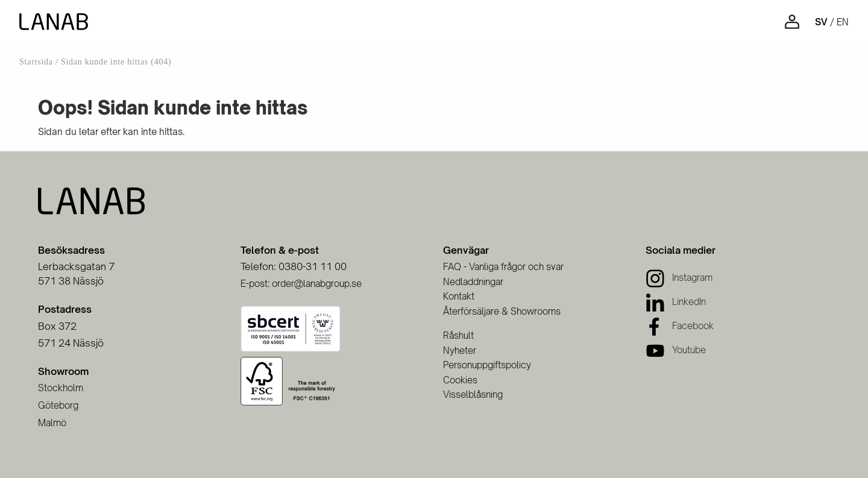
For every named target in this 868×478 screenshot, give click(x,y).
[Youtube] (676, 350)
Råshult (458, 335)
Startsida (36, 62)
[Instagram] (679, 278)
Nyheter (460, 351)
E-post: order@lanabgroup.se (301, 284)
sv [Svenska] (821, 22)
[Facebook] (680, 326)
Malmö (52, 423)
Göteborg (58, 405)
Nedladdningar (473, 282)
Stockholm (61, 388)
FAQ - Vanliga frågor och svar (503, 267)
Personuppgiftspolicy (487, 365)
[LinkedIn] (676, 302)
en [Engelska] (843, 22)
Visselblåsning (473, 395)
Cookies (460, 380)
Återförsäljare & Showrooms (502, 311)
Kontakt (459, 296)
